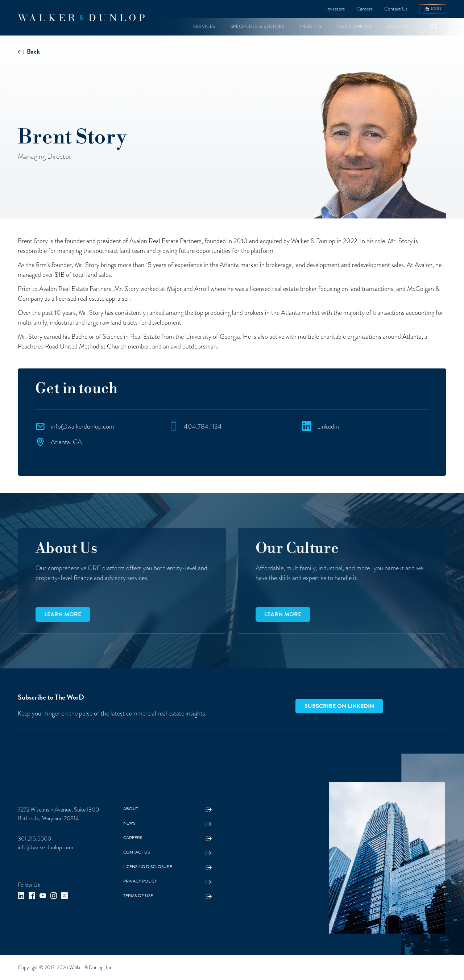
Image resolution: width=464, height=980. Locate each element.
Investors (335, 9)
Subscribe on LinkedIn (339, 706)
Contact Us (396, 9)
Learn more (63, 614)
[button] (204, 27)
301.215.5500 (34, 839)
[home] (81, 18)
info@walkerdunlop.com (45, 847)
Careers (364, 9)
